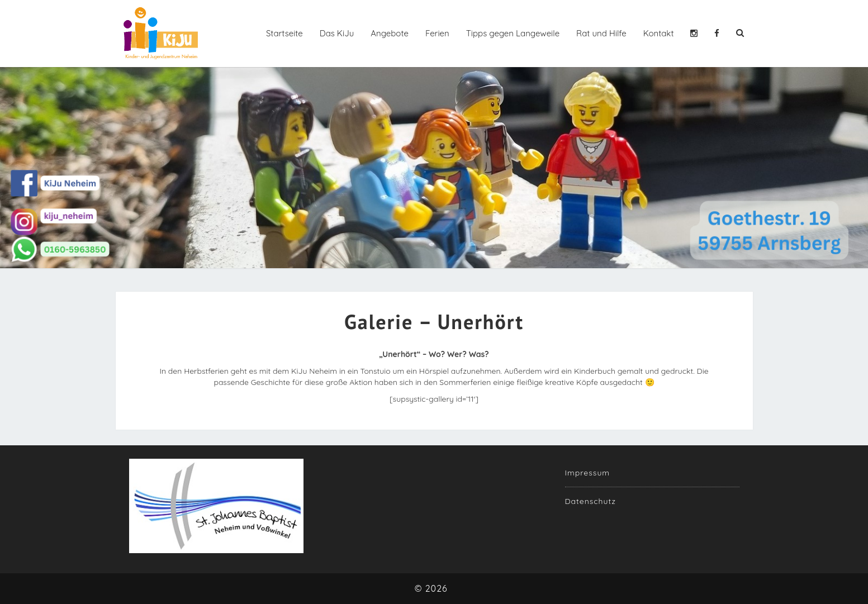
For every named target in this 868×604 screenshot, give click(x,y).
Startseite (284, 33)
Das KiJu (337, 33)
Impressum (588, 473)
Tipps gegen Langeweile (513, 33)
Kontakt (659, 33)
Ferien (437, 33)
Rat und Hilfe (601, 33)
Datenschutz (590, 501)
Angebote (390, 33)
